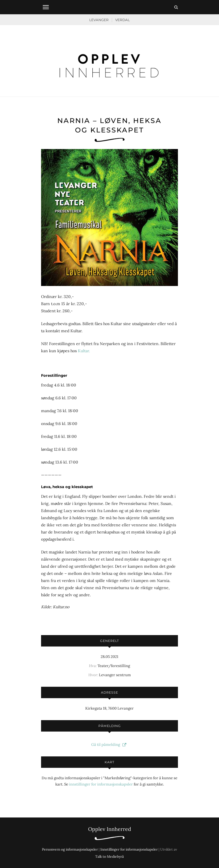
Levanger (99, 20)
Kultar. (84, 351)
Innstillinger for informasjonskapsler (129, 849)
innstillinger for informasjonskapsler (101, 784)
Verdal (122, 20)
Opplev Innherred (110, 829)
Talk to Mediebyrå (109, 856)
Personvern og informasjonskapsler (70, 849)
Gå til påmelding (109, 745)
